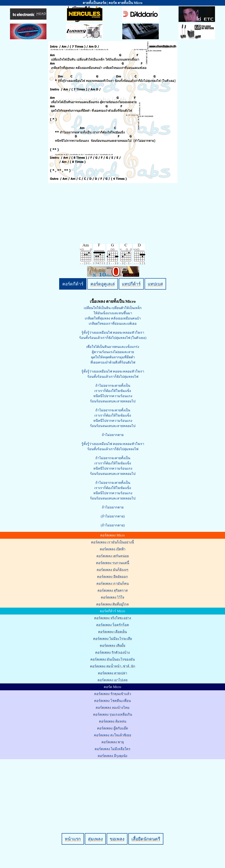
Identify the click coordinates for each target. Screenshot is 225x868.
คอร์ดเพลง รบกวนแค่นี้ (113, 563)
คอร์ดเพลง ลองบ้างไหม (113, 708)
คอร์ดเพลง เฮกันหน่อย (113, 556)
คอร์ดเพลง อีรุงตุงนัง (112, 756)
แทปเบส (155, 284)
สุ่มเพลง (95, 839)
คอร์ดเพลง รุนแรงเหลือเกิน (113, 714)
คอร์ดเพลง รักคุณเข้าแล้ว (113, 694)
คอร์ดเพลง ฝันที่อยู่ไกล (112, 604)
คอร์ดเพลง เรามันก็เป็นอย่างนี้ (112, 542)
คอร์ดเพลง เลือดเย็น (112, 632)
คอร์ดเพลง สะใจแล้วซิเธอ (113, 735)
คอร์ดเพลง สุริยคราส (113, 590)
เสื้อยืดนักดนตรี (146, 839)
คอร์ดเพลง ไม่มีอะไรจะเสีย (112, 639)
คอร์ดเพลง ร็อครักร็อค (113, 625)
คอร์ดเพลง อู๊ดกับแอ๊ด (112, 728)
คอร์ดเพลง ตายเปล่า (112, 673)
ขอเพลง (117, 839)
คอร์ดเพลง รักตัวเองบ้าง (112, 652)
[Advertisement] (113, 789)
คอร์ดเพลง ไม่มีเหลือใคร (112, 749)
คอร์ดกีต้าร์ (73, 284)
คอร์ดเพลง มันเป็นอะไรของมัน (113, 659)
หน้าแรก (73, 839)
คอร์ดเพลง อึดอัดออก (112, 577)
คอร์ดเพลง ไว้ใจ (112, 597)
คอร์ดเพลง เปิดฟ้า (113, 549)
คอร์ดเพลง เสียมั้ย (112, 646)
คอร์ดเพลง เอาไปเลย (112, 680)
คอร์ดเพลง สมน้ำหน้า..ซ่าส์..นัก (113, 666)
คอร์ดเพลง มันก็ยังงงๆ (112, 570)
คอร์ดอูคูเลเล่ (103, 284)
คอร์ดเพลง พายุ (113, 742)
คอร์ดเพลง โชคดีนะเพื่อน (112, 701)
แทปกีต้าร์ (131, 284)
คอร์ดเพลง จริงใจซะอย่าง (113, 618)
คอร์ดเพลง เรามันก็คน (113, 584)
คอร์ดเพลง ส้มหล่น (113, 721)
